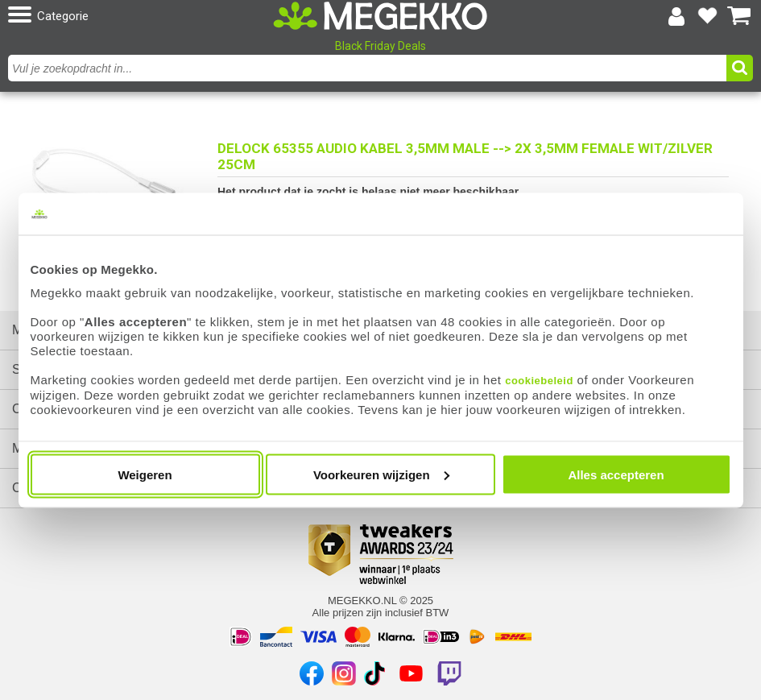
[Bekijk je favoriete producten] (708, 16)
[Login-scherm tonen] (676, 16)
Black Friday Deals (380, 46)
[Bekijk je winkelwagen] (739, 16)
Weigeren (145, 474)
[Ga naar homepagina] (380, 16)
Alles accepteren (616, 474)
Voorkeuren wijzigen (381, 474)
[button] (129, 16)
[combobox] (369, 68)
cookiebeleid (539, 380)
